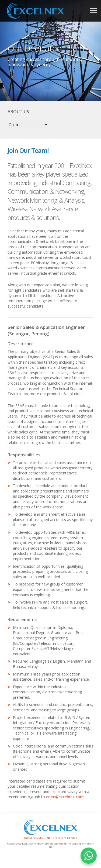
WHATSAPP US (89, 856)
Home (50, 11)
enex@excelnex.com (65, 797)
